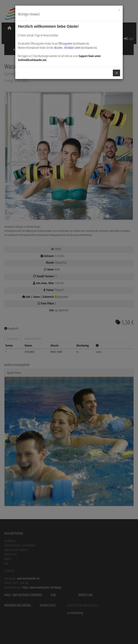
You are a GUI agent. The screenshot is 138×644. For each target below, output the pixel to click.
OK (116, 73)
